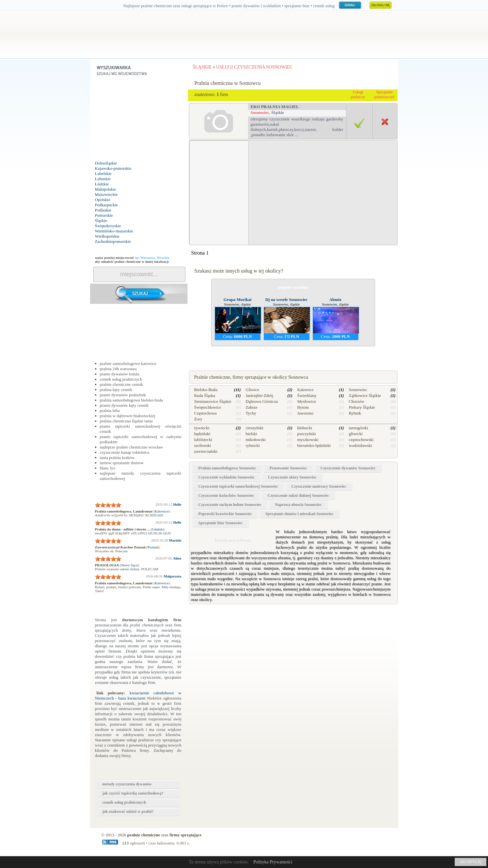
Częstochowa (205, 413)
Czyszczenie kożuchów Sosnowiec (226, 496)
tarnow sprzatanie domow (122, 463)
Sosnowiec (260, 112)
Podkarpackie (107, 205)
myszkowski (308, 440)
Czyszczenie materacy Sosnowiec (319, 486)
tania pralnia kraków (117, 458)
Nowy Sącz (129, 565)
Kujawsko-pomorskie (113, 168)
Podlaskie (103, 210)
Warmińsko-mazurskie (114, 231)
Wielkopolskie (107, 236)
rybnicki (253, 445)
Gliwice (252, 390)
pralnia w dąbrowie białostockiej (128, 416)
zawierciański (206, 451)
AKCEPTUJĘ (471, 862)
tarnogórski (359, 428)
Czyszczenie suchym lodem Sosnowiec (230, 505)
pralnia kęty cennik (116, 390)
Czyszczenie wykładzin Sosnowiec (227, 477)
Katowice (162, 511)
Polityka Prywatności (273, 862)
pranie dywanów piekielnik (123, 395)
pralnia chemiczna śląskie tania (126, 421)
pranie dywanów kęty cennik (124, 405)
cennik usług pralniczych (121, 379)
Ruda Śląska (205, 395)
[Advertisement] (139, 120)
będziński (202, 434)
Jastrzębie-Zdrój (260, 395)
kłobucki (305, 428)
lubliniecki (203, 440)
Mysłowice (307, 401)
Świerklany (307, 395)
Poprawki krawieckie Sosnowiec (225, 514)
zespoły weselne (293, 287)
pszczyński (307, 434)
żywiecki (202, 428)
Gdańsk (157, 529)
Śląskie (101, 221)
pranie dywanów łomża (120, 374)
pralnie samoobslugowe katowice (128, 363)
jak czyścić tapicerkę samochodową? (133, 793)
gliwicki (356, 434)
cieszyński (255, 428)
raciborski (203, 445)
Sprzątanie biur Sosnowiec (221, 523)
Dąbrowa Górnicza (262, 401)
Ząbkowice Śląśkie (365, 395)
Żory (198, 419)
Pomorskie (104, 215)
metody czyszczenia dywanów (127, 784)
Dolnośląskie (106, 163)
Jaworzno (306, 413)
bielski (252, 434)
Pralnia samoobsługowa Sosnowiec (227, 468)
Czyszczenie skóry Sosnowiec (292, 477)
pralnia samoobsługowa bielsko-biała (132, 400)
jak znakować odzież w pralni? (128, 812)
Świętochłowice (208, 407)
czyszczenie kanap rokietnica (125, 452)
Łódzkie (102, 184)
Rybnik (355, 413)
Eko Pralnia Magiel (275, 107)
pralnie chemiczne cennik (122, 384)
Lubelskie (103, 174)
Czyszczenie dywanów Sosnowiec (348, 468)
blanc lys (108, 468)
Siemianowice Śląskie (213, 401)
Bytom (303, 407)
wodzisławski (361, 445)
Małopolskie (106, 189)
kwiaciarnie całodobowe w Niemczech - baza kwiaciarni (138, 695)
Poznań (153, 547)
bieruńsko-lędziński (314, 445)
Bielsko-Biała (206, 390)
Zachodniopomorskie (113, 241)
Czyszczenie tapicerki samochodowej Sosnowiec (238, 486)
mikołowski (256, 440)
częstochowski (361, 440)
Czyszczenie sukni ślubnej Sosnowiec (298, 496)
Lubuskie (103, 179)
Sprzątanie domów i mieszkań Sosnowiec (299, 514)
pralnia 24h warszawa (118, 369)
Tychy (251, 413)
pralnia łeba (110, 410)
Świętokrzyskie (108, 226)
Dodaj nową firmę (231, 539)
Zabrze (252, 407)
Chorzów (357, 401)
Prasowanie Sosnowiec (288, 468)
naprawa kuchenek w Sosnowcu (293, 354)
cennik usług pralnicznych (124, 802)
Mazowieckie (106, 194)
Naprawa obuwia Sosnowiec (298, 505)
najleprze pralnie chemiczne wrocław (132, 447)
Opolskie (103, 200)
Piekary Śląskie (362, 407)
